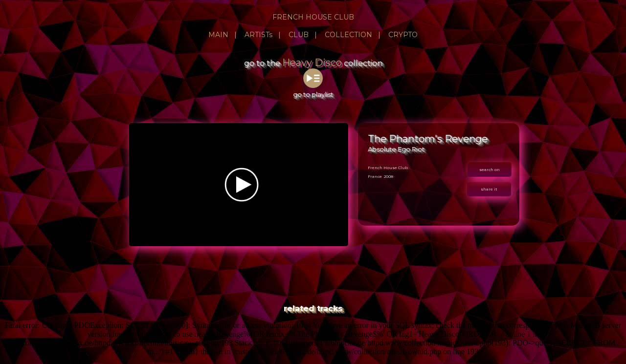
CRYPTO (403, 35)
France (375, 176)
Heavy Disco (312, 63)
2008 (389, 176)
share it (489, 189)
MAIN (218, 35)
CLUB (299, 35)
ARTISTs (258, 35)
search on (490, 170)
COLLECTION (348, 35)
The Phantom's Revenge (428, 139)
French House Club (388, 168)
